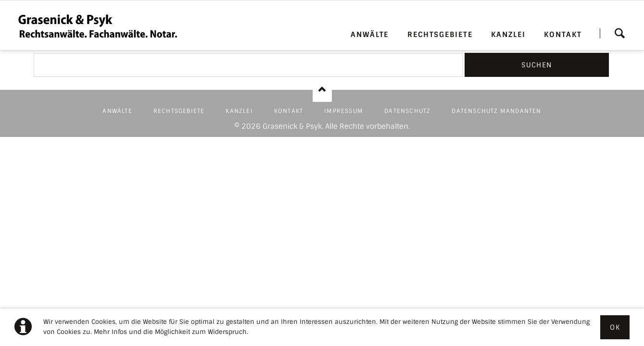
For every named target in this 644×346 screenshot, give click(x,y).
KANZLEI (508, 35)
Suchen (619, 33)
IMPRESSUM (344, 111)
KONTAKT (563, 35)
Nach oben (322, 90)
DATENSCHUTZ (407, 111)
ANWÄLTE (370, 35)
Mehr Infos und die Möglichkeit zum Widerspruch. (171, 332)
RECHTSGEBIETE (440, 35)
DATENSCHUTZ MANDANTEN (496, 111)
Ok (615, 327)
